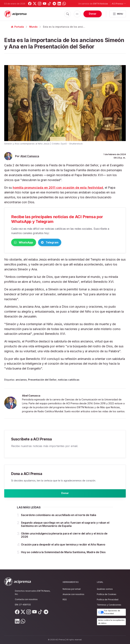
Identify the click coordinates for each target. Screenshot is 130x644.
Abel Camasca (30, 156)
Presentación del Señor (42, 380)
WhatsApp (29, 243)
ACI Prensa (119, 3)
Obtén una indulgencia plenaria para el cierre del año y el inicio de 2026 (64, 538)
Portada (17, 27)
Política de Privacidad (108, 600)
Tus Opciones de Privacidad (109, 612)
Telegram (65, 243)
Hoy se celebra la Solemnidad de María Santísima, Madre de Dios (63, 555)
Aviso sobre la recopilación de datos (111, 622)
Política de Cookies (107, 594)
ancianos (21, 380)
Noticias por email (72, 589)
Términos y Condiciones (109, 605)
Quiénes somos (105, 589)
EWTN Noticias (101, 4)
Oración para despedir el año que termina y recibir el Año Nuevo (63, 548)
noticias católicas (69, 380)
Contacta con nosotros (26, 599)
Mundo (33, 27)
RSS (65, 600)
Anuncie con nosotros (73, 594)
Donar (93, 14)
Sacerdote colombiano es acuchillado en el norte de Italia (59, 518)
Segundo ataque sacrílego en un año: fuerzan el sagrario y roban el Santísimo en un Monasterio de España (65, 527)
